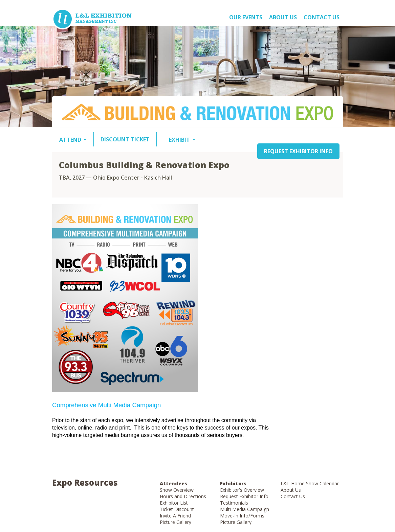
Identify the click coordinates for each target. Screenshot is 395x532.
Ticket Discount (177, 509)
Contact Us (322, 17)
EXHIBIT (179, 140)
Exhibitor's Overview (242, 490)
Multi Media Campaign (245, 509)
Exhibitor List (174, 503)
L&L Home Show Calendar (310, 483)
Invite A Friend (175, 516)
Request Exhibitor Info (244, 496)
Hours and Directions (183, 496)
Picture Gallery (175, 522)
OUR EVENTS (246, 17)
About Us (291, 490)
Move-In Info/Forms (242, 516)
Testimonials (234, 503)
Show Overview (177, 490)
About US (283, 17)
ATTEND (70, 140)
